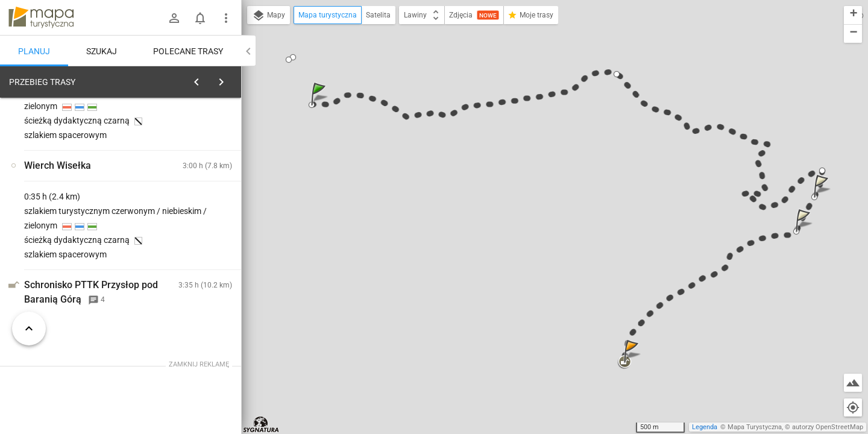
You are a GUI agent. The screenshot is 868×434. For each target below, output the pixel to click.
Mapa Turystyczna (755, 427)
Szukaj (102, 51)
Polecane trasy (188, 51)
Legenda (705, 427)
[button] (320, 106)
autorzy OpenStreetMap (828, 427)
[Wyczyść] (228, 79)
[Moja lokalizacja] (853, 407)
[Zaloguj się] (174, 18)
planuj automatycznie (193, 166)
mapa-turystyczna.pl (41, 17)
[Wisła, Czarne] (72, 267)
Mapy (269, 16)
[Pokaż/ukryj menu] (226, 18)
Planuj (34, 51)
